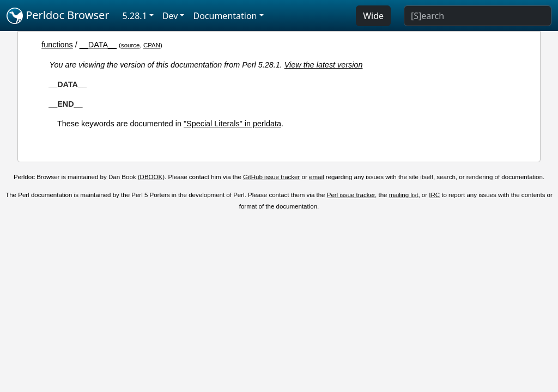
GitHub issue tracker (271, 177)
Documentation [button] (225, 16)
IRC (434, 195)
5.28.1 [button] (135, 16)
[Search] (478, 16)
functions (57, 45)
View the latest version (324, 65)
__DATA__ (98, 45)
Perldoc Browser (58, 16)
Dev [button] (170, 16)
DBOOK (151, 177)
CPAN (152, 45)
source (131, 45)
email (317, 177)
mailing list (404, 195)
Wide (373, 16)
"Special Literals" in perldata (232, 124)
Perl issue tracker (351, 195)
